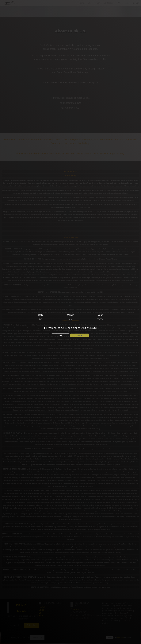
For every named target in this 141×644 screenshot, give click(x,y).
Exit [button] (61, 335)
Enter (80, 335)
